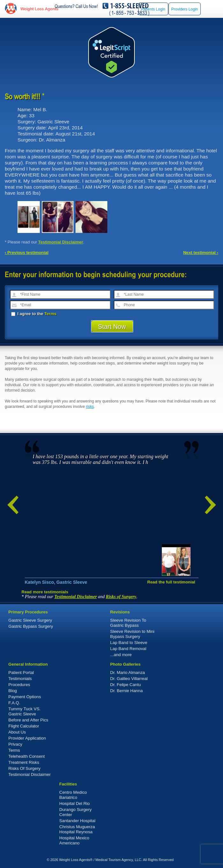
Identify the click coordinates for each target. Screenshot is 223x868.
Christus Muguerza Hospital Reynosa (77, 829)
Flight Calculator (24, 726)
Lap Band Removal (128, 649)
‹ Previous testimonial (27, 253)
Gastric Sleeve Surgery (30, 620)
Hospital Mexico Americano (74, 840)
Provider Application (27, 738)
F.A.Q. (14, 703)
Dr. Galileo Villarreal (129, 679)
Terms (50, 314)
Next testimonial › (201, 253)
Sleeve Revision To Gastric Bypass (128, 623)
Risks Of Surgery (24, 768)
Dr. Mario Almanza (128, 673)
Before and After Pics (28, 720)
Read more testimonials (45, 592)
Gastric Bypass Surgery (31, 626)
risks (90, 407)
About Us (17, 732)
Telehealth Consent (26, 756)
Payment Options (25, 697)
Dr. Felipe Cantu (126, 685)
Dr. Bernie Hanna (126, 691)
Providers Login (185, 9)
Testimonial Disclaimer (61, 242)
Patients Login (153, 9)
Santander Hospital (77, 821)
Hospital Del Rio (75, 803)
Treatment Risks (24, 762)
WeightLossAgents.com (39, 9)
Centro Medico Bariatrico (73, 795)
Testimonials (20, 679)
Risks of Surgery (121, 597)
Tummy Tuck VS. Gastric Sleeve (24, 711)
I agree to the (34, 314)
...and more (121, 655)
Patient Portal (21, 673)
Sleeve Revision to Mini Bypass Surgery (132, 634)
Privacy (15, 744)
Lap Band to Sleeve (129, 643)
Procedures (19, 685)
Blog (13, 691)
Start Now (112, 327)
